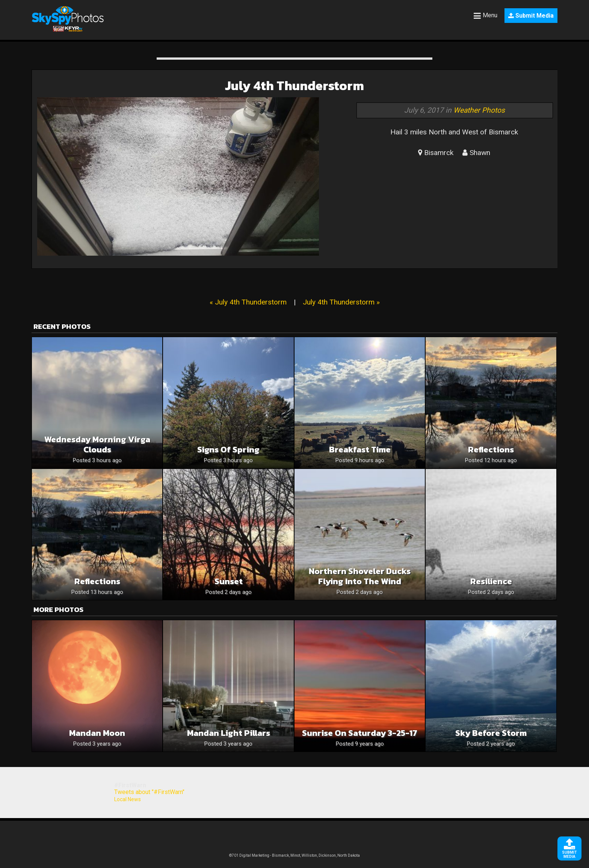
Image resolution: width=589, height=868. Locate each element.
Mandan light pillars (229, 733)
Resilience (491, 581)
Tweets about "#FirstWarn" (149, 792)
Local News (128, 799)
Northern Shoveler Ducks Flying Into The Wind (360, 576)
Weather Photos (479, 110)
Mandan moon (97, 733)
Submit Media (531, 16)
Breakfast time (360, 450)
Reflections (491, 450)
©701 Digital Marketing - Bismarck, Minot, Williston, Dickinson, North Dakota (294, 855)
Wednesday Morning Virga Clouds (97, 445)
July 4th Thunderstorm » (341, 302)
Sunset (229, 581)
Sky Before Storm (491, 733)
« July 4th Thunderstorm (248, 302)
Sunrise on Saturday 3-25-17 (360, 733)
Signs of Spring (228, 450)
